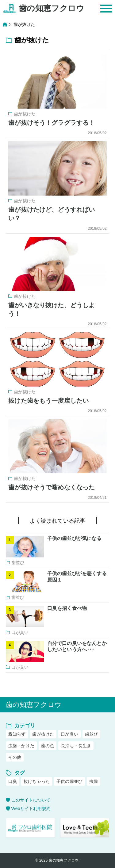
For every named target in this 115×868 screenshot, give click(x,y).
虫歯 (94, 781)
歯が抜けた (43, 734)
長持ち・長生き (76, 746)
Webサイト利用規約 (31, 809)
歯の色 (48, 746)
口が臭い (69, 734)
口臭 (13, 781)
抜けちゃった (37, 781)
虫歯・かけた (21, 746)
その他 (15, 757)
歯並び (91, 734)
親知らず (17, 734)
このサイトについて (31, 800)
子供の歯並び (69, 781)
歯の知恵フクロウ (52, 8)
